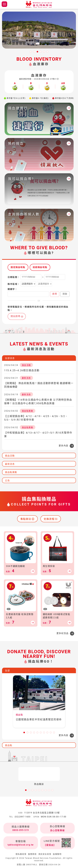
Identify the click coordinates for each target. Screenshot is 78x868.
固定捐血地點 (18, 267)
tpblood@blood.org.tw (21, 845)
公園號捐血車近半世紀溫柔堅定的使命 (39, 719)
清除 (65, 294)
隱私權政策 (21, 854)
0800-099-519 (21, 830)
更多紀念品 (63, 633)
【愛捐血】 (50, 845)
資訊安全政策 (45, 854)
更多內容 (64, 446)
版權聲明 (57, 854)
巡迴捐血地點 (40, 267)
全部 (7, 671)
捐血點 (9, 745)
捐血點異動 (11, 472)
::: (1, 54)
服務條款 (32, 854)
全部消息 (10, 358)
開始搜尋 (15, 316)
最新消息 (10, 464)
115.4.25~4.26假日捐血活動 (22, 370)
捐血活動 (10, 456)
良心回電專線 (57, 830)
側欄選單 (4, 4)
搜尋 (55, 294)
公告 (7, 481)
